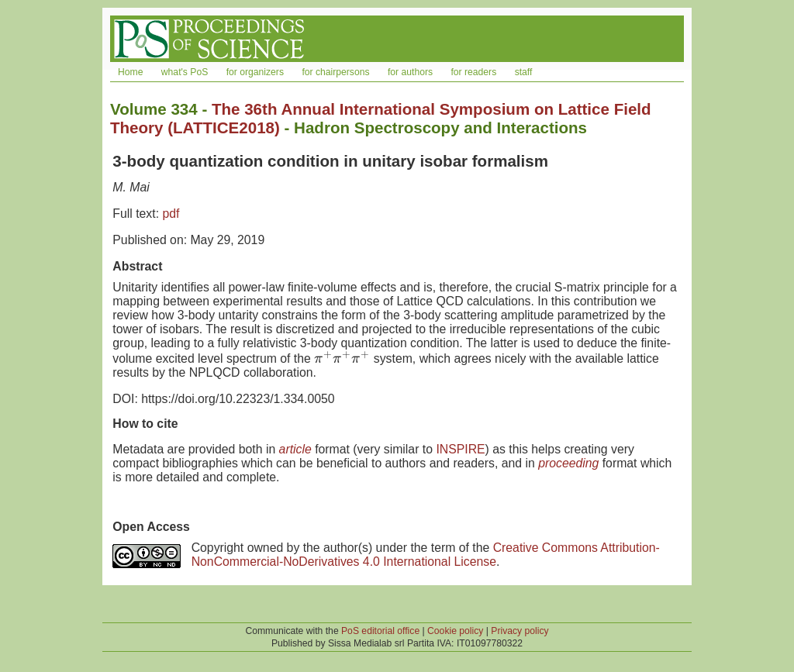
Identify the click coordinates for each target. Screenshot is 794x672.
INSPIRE (460, 449)
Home (130, 72)
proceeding (568, 463)
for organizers (255, 72)
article (295, 449)
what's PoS (185, 72)
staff (524, 72)
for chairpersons (335, 72)
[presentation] (342, 358)
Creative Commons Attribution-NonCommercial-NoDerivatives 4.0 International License (426, 555)
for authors (410, 72)
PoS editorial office (380, 631)
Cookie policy (455, 631)
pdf (171, 214)
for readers (473, 72)
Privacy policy (520, 631)
